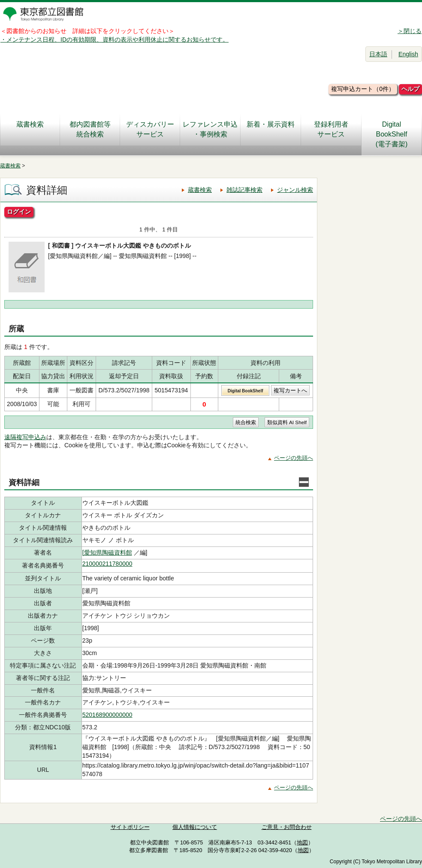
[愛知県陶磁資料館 (107, 552)
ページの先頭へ (294, 458)
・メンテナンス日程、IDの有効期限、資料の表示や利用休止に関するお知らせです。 (115, 39)
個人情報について (195, 827)
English (408, 54)
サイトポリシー (130, 827)
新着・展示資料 (271, 129)
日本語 (378, 54)
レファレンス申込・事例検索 (210, 129)
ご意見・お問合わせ (287, 827)
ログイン (19, 212)
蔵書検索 (30, 129)
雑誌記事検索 (244, 190)
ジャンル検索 (295, 190)
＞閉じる (410, 31)
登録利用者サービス (331, 129)
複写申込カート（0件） (363, 89)
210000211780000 (107, 564)
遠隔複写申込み (25, 437)
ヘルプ (410, 89)
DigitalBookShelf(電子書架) (392, 134)
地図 (302, 843)
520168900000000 (107, 715)
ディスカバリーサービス (150, 129)
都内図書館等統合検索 (90, 129)
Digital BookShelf (246, 391)
